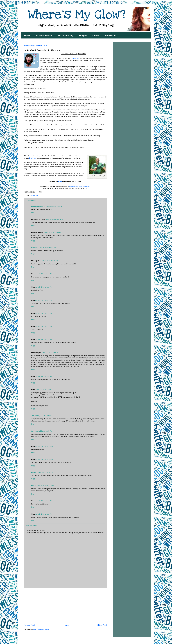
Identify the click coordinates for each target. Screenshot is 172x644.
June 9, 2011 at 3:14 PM (44, 514)
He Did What (33, 195)
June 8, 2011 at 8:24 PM (44, 377)
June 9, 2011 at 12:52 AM (44, 446)
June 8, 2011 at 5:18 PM (44, 287)
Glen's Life (33, 158)
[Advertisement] (65, 606)
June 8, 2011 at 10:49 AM (52, 232)
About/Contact (44, 35)
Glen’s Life (75, 58)
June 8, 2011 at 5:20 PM (44, 326)
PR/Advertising (65, 35)
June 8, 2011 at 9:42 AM (54, 206)
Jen (33, 416)
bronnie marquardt (38, 206)
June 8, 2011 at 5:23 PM (44, 339)
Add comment (32, 525)
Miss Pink (35, 248)
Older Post (102, 625)
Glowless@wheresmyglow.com (80, 186)
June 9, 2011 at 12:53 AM (44, 459)
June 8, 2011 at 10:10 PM (44, 390)
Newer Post (29, 625)
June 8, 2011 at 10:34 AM (55, 219)
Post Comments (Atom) (41, 630)
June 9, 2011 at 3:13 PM (44, 501)
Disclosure (111, 35)
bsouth (34, 486)
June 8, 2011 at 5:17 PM (44, 274)
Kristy (33, 472)
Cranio (96, 35)
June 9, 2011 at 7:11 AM (45, 486)
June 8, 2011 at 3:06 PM (50, 261)
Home (27, 35)
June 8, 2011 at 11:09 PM (43, 416)
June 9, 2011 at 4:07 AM (45, 472)
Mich (60, 182)
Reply (33, 212)
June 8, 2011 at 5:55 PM (50, 353)
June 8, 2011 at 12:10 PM (48, 248)
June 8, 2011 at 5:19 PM (44, 313)
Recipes (83, 35)
